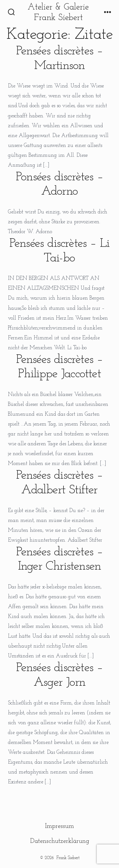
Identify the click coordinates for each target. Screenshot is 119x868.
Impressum (60, 826)
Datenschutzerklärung (60, 841)
